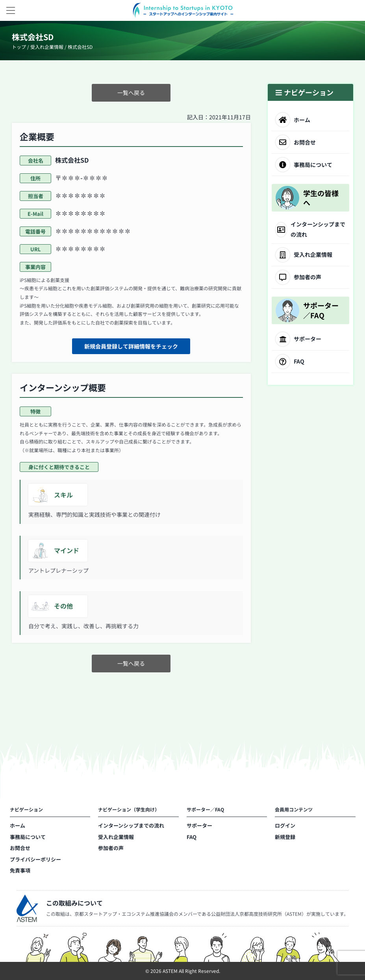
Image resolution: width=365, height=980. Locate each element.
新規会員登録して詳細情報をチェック (131, 346)
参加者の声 (111, 850)
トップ (19, 47)
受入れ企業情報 (47, 47)
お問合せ (20, 850)
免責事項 (20, 872)
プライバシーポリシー (35, 861)
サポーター (199, 827)
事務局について (28, 838)
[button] (10, 10)
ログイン (285, 827)
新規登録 (285, 838)
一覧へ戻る (131, 93)
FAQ (192, 838)
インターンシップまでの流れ (131, 827)
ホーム (18, 827)
